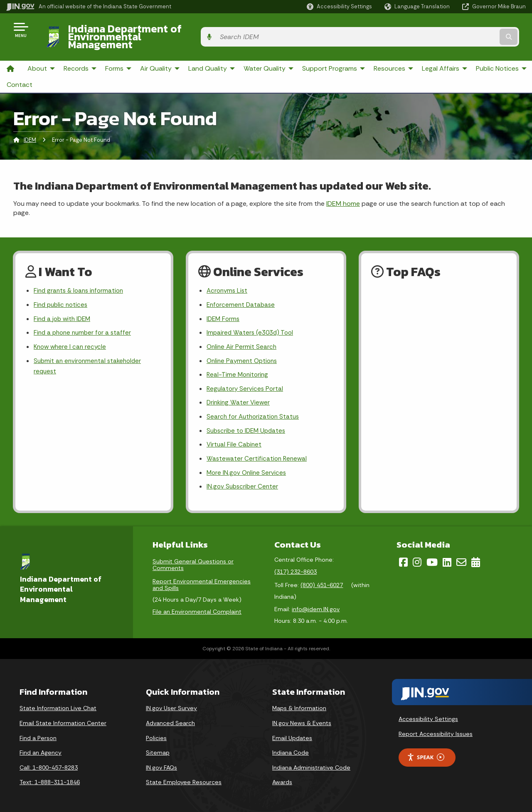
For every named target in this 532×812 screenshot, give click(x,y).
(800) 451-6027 (322, 580)
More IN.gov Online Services (248, 467)
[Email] (461, 558)
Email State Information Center (63, 718)
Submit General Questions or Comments (193, 560)
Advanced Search (170, 718)
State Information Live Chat (58, 703)
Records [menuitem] (81, 54)
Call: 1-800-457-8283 (49, 763)
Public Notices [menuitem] (502, 54)
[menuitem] (10, 54)
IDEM (30, 125)
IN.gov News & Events (302, 718)
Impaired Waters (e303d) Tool (252, 321)
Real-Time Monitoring (239, 365)
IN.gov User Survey (171, 703)
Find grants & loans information (81, 277)
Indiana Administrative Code (311, 763)
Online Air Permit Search (243, 336)
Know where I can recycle (71, 336)
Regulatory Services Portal (246, 379)
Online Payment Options (244, 350)
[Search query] (466, 30)
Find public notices (62, 292)
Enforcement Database (242, 292)
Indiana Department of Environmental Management (188, 30)
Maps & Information (299, 703)
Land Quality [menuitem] (213, 54)
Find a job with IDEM (64, 306)
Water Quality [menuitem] (270, 54)
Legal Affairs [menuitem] (441, 54)
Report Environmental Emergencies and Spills (202, 580)
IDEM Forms (224, 306)
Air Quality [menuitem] (161, 54)
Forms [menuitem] (119, 54)
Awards (282, 777)
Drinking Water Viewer (239, 394)
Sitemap (158, 748)
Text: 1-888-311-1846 (50, 777)
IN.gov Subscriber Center (244, 482)
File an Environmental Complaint (197, 607)
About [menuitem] (42, 54)
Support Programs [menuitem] (335, 54)
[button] (339, 6)
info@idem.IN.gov (316, 605)
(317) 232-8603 (296, 567)
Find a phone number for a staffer (85, 321)
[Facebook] (403, 558)
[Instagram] (417, 558)
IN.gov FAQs (161, 763)
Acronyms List (228, 277)
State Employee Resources (184, 777)
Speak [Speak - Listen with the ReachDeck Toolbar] (426, 753)
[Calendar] (476, 558)
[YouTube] (432, 558)
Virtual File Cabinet (235, 438)
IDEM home (343, 189)
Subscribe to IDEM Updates (248, 423)
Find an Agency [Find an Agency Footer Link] (41, 748)
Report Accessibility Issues (436, 729)
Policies (156, 733)
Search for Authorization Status (255, 409)
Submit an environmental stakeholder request (90, 356)
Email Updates (292, 733)
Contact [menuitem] (20, 70)
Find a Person (38, 733)
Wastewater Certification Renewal (258, 453)
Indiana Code (291, 748)
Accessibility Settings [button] (428, 714)
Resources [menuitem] (394, 54)
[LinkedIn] (447, 558)
